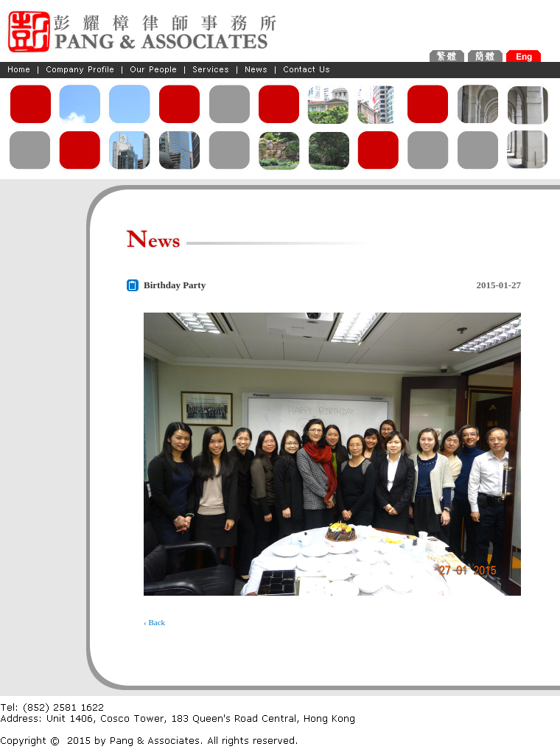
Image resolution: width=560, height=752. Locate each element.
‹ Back (154, 622)
